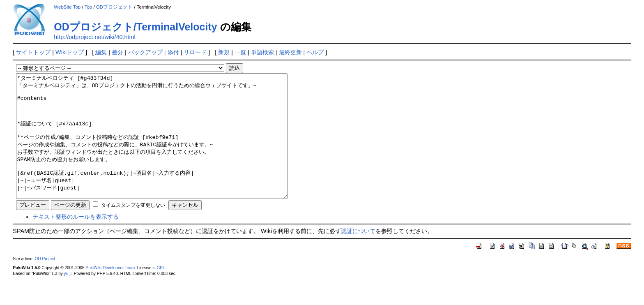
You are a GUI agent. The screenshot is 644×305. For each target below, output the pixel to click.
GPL (161, 292)
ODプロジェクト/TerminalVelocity (135, 27)
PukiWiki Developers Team (110, 292)
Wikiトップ (70, 52)
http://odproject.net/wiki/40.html (94, 37)
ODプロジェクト (114, 7)
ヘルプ (315, 52)
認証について (358, 256)
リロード (195, 52)
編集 (101, 52)
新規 (224, 52)
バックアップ (145, 52)
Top (89, 7)
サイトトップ (33, 52)
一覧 (240, 52)
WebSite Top (67, 7)
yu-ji (68, 298)
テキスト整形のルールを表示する (76, 241)
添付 (173, 52)
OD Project (45, 283)
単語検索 (262, 52)
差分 (117, 52)
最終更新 (290, 52)
